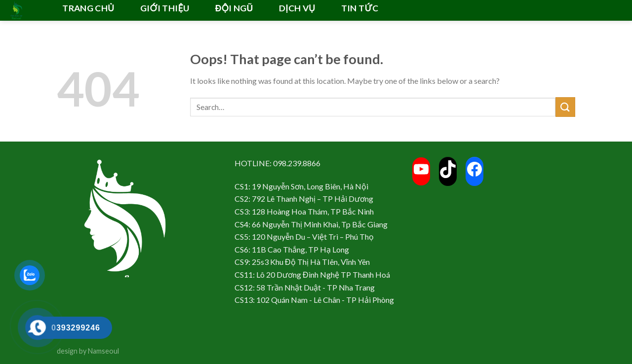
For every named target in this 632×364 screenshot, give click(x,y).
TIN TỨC (360, 8)
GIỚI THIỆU (165, 8)
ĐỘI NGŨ (234, 8)
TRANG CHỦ (88, 8)
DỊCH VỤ (297, 8)
